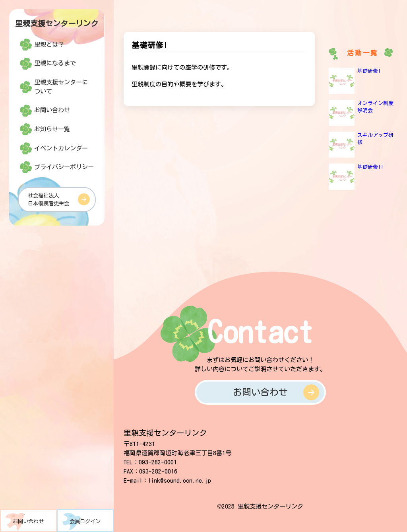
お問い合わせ (28, 521)
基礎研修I (369, 71)
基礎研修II (370, 167)
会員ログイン (85, 521)
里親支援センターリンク (57, 23)
